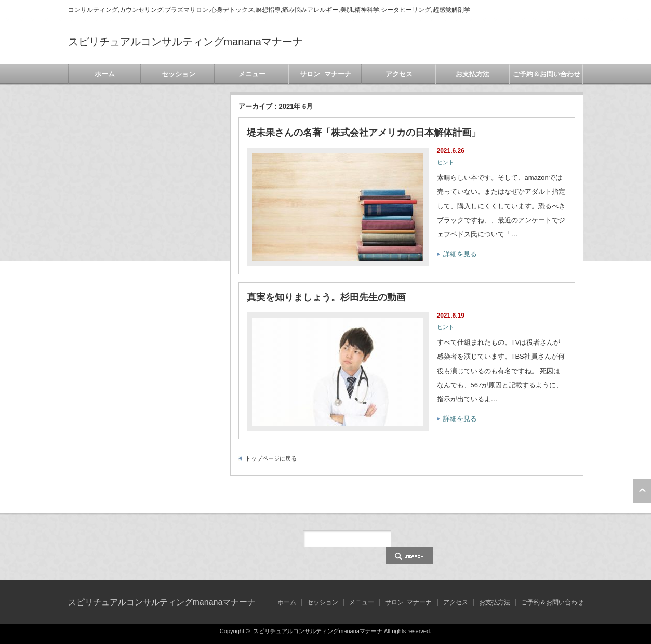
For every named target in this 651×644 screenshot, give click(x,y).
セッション (178, 74)
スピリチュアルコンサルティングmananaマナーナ (185, 42)
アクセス (399, 74)
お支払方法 (473, 74)
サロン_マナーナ (325, 74)
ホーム (105, 74)
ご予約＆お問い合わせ (547, 74)
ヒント (446, 162)
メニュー (252, 74)
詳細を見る (460, 254)
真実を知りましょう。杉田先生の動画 (326, 297)
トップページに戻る (271, 458)
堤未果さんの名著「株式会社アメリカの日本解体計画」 (364, 133)
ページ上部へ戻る (642, 491)
